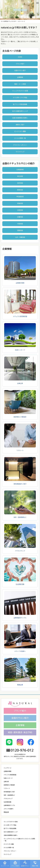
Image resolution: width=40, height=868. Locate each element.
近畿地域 (20, 217)
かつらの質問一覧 (20, 138)
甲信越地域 (20, 196)
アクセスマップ (20, 550)
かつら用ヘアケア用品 (20, 97)
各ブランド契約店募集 (20, 104)
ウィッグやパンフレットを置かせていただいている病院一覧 (19, 840)
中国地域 (20, 224)
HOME (20, 57)
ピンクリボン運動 (20, 131)
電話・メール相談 (20, 84)
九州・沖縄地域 (20, 237)
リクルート (7, 788)
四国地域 (20, 230)
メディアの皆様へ (9, 809)
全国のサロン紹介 (20, 70)
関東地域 (20, 190)
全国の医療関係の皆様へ (20, 118)
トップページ (7, 768)
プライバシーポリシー (20, 145)
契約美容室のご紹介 (9, 792)
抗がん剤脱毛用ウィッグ (20, 111)
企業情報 (20, 77)
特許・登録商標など (20, 516)
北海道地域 (20, 169)
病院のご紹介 (20, 125)
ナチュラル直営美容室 (20, 315)
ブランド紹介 (20, 64)
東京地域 (20, 183)
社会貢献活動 (20, 583)
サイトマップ (20, 152)
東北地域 (20, 176)
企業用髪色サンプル (20, 617)
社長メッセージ (20, 349)
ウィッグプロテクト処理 (20, 91)
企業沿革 (20, 382)
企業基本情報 (20, 282)
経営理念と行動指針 (20, 416)
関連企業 (6, 812)
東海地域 (20, 203)
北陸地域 (20, 210)
